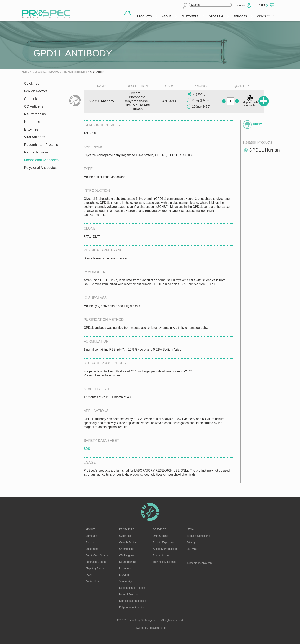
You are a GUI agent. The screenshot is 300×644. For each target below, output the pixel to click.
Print (257, 124)
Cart (264, 5)
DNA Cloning (161, 536)
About (90, 529)
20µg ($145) (198, 100)
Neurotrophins (35, 114)
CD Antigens (34, 106)
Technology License (165, 562)
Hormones (32, 122)
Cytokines (32, 84)
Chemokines (34, 99)
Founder (90, 542)
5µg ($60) (196, 94)
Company (91, 536)
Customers (92, 549)
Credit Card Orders (97, 555)
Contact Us (92, 581)
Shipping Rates (95, 568)
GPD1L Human (264, 150)
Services (160, 529)
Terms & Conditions (198, 536)
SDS (87, 449)
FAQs (89, 575)
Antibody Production (165, 549)
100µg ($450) (199, 107)
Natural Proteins (36, 152)
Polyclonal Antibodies (40, 168)
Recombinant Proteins (41, 145)
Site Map (192, 549)
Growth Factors (36, 91)
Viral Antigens (35, 137)
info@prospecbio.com (200, 563)
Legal (191, 529)
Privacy (191, 542)
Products (127, 529)
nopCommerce (157, 628)
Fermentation (161, 555)
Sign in (241, 6)
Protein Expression (164, 542)
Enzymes (31, 129)
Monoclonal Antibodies (41, 160)
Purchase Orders (96, 562)
